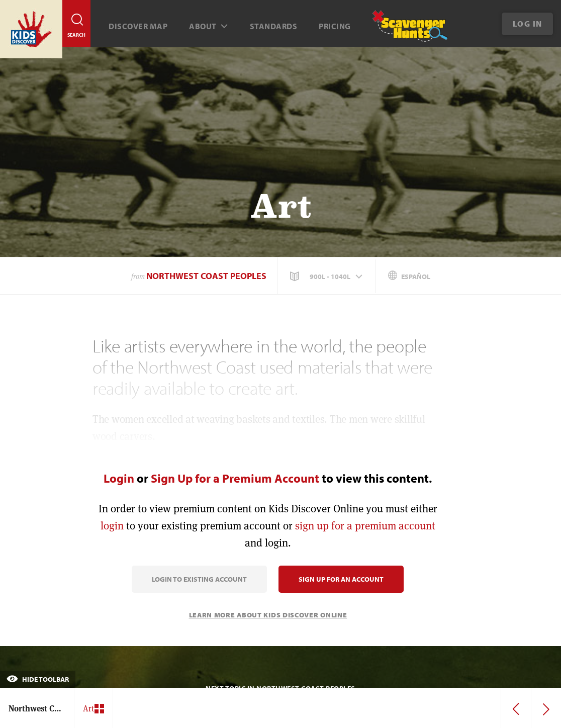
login (112, 526)
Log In (528, 24)
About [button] (209, 26)
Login (119, 478)
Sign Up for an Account (341, 579)
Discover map (138, 26)
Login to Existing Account (199, 579)
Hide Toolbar (38, 679)
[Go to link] (31, 29)
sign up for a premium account (365, 526)
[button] (327, 277)
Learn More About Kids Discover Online (268, 615)
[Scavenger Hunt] (402, 30)
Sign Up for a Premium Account (235, 478)
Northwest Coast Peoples (206, 276)
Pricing (335, 26)
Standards (274, 26)
